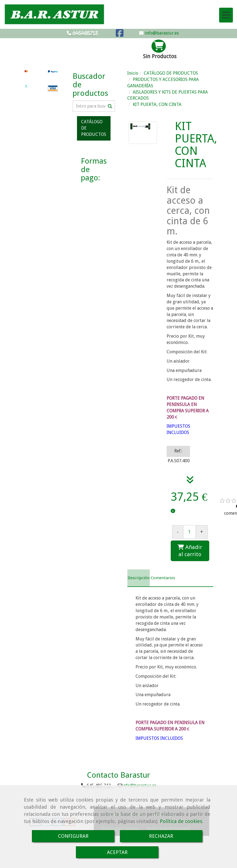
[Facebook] (120, 35)
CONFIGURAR (73, 836)
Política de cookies (181, 821)
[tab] (139, 578)
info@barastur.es (161, 33)
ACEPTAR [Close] (117, 852)
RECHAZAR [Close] (161, 836)
